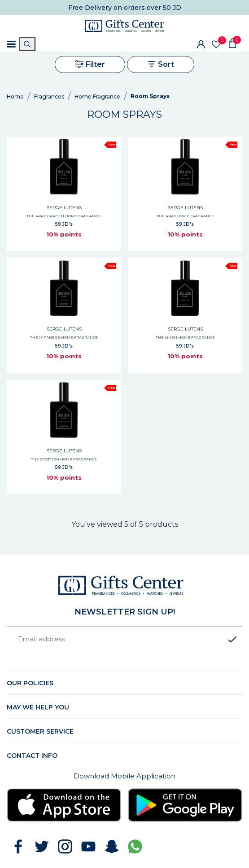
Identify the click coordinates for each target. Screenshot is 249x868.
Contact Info (32, 756)
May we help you (38, 707)
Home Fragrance (97, 97)
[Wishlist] (216, 44)
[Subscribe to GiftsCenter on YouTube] (88, 847)
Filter (90, 64)
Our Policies (30, 683)
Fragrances (49, 97)
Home (15, 97)
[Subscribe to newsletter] (232, 640)
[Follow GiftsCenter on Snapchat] (112, 847)
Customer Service (40, 731)
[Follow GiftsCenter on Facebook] (18, 847)
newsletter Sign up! (125, 612)
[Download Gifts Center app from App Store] (64, 805)
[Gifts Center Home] (124, 26)
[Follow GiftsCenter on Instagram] (65, 847)
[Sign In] (201, 44)
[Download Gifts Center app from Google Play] (185, 805)
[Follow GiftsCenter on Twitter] (42, 847)
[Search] (27, 44)
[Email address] (124, 639)
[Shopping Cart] (233, 43)
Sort (161, 64)
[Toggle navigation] (11, 44)
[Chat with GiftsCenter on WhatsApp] (135, 847)
